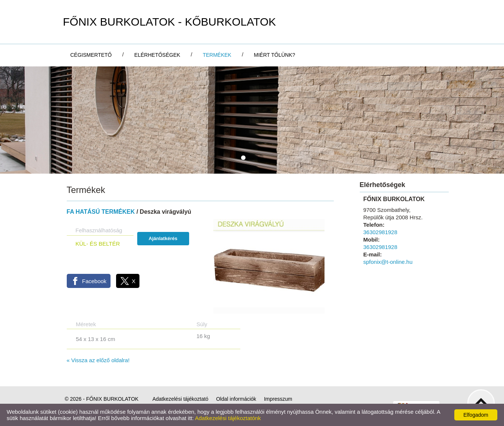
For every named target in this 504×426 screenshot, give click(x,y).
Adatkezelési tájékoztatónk (228, 418)
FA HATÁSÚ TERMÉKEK (101, 212)
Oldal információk (236, 399)
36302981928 (381, 232)
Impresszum (278, 399)
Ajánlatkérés (163, 238)
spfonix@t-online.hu (388, 262)
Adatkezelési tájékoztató (180, 399)
